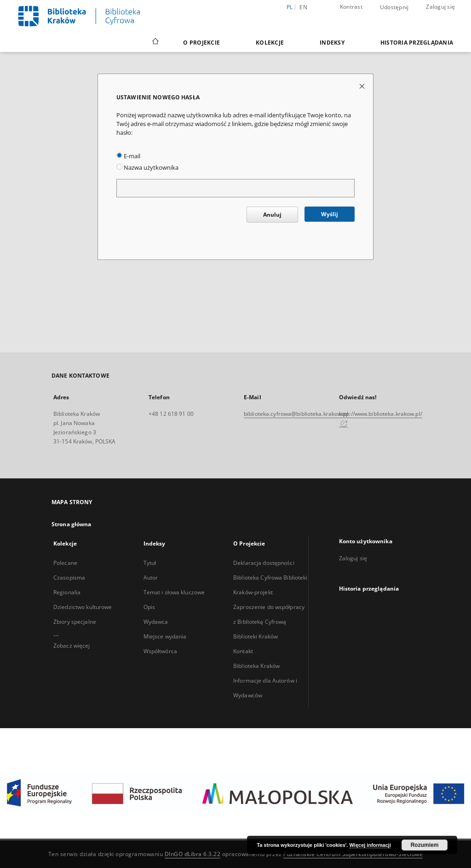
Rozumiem (425, 845)
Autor (151, 578)
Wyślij (330, 214)
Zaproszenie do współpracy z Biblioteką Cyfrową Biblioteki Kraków (269, 622)
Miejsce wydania (165, 636)
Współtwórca (160, 651)
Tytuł (150, 563)
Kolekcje (270, 43)
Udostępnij (394, 7)
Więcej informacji (370, 845)
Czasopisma (69, 578)
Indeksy (332, 43)
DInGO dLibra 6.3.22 (193, 854)
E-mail (128, 156)
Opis (149, 607)
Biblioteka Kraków (256, 666)
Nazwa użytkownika (147, 168)
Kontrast (351, 7)
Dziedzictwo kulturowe (83, 607)
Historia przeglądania (417, 43)
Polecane (65, 563)
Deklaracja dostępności (264, 563)
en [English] (303, 7)
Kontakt (243, 651)
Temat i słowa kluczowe (174, 592)
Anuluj (272, 215)
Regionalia (67, 592)
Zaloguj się (440, 7)
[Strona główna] (155, 42)
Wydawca (156, 622)
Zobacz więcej (72, 646)
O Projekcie (201, 43)
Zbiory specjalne (75, 622)
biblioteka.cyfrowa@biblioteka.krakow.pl (296, 414)
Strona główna (72, 524)
